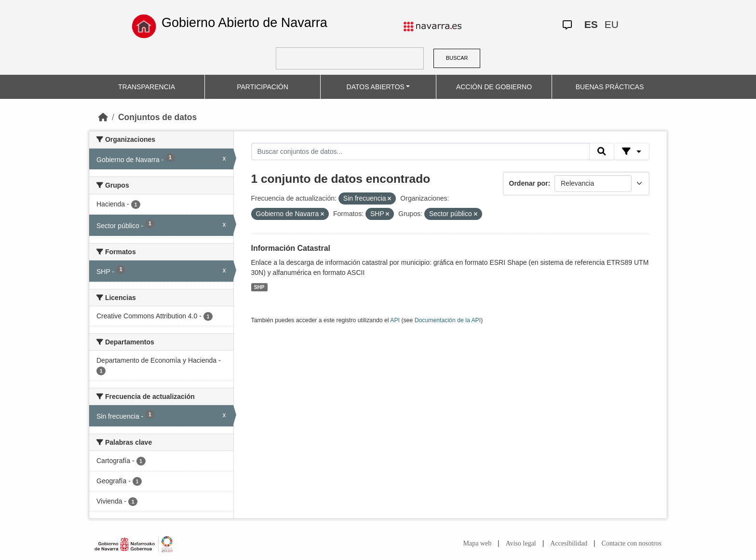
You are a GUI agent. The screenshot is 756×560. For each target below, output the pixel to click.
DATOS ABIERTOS (376, 87)
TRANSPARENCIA (147, 87)
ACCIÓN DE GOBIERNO (494, 87)
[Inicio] (103, 117)
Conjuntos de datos (157, 117)
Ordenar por (529, 183)
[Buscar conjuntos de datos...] (420, 151)
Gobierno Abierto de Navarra (244, 23)
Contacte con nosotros (632, 543)
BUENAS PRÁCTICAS (610, 87)
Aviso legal (521, 543)
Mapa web (478, 543)
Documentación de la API (448, 320)
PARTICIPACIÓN (263, 87)
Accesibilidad (569, 543)
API (395, 320)
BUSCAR (457, 58)
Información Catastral (291, 248)
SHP (259, 287)
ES (591, 24)
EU (612, 24)
